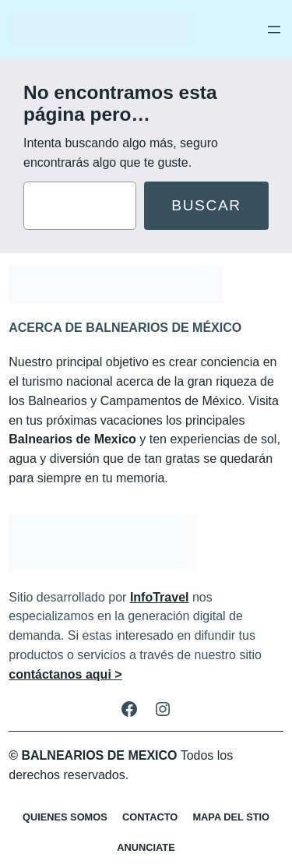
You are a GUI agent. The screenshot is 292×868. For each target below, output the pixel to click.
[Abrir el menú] (274, 30)
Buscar (206, 205)
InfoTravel (160, 597)
